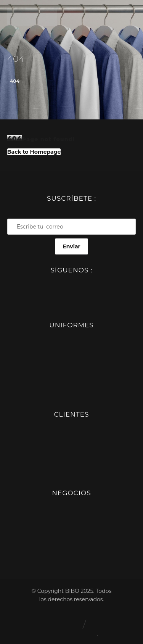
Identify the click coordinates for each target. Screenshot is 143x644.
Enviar (71, 246)
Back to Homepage (34, 152)
